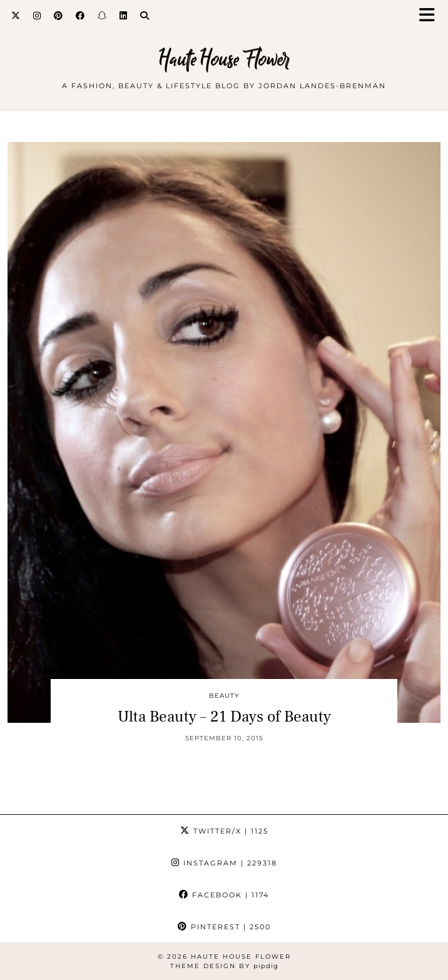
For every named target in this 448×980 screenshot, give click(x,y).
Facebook (224, 895)
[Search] (145, 16)
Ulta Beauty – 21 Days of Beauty (224, 717)
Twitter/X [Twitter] (224, 831)
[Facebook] (80, 16)
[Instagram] (37, 16)
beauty (224, 696)
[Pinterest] (59, 16)
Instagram (224, 863)
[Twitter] (16, 16)
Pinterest (224, 927)
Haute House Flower (224, 59)
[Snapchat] (102, 16)
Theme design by (224, 966)
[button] (431, 16)
